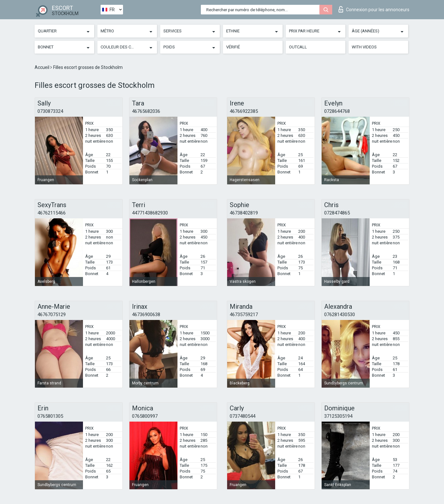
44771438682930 (150, 213)
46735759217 (244, 315)
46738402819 (244, 213)
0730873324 (50, 111)
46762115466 (52, 213)
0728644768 (337, 111)
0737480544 (243, 416)
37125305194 (338, 416)
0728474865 (337, 213)
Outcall (298, 47)
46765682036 (146, 111)
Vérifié (233, 47)
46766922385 (244, 111)
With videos (364, 47)
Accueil (42, 67)
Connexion (374, 9)
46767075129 (52, 315)
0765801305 (50, 416)
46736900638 (146, 315)
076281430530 (340, 315)
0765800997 (145, 416)
